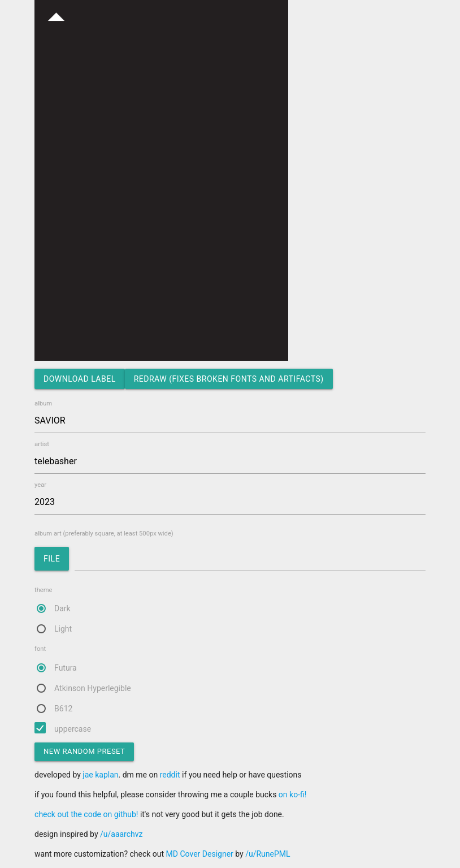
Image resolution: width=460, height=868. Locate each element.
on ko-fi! (293, 794)
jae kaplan (100, 775)
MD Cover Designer (200, 854)
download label (80, 379)
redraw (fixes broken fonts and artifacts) (229, 379)
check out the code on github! (86, 814)
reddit (170, 775)
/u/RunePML (268, 854)
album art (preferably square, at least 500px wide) (230, 553)
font (230, 681)
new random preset (84, 751)
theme (230, 611)
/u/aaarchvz (121, 834)
